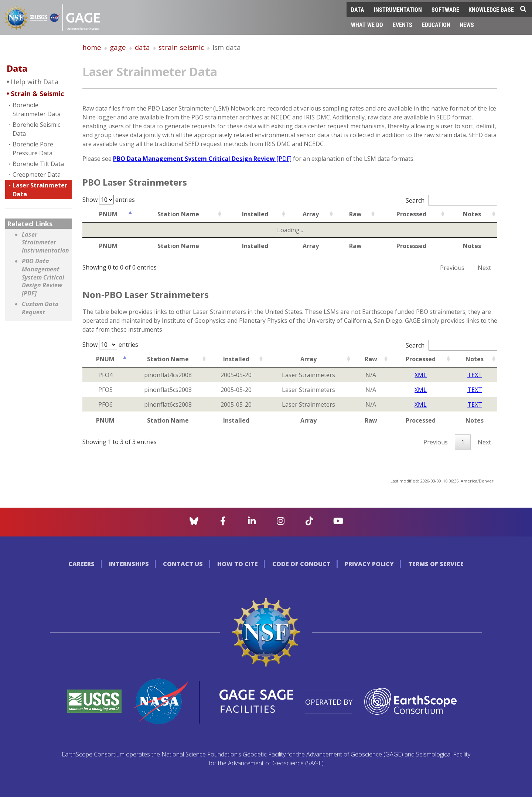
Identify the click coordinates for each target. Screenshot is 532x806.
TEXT (475, 375)
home (92, 47)
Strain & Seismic (37, 94)
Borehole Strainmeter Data (37, 109)
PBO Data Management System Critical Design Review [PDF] (43, 277)
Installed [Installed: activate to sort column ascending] (255, 214)
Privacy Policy (369, 564)
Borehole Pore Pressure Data (33, 149)
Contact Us (183, 564)
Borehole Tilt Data (38, 164)
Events (403, 25)
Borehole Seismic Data (36, 129)
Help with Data (35, 82)
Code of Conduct (301, 564)
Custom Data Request (40, 308)
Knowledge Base (491, 9)
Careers (81, 564)
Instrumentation (398, 9)
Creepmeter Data (37, 175)
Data (358, 9)
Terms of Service (436, 564)
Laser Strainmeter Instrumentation (45, 243)
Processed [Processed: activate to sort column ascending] (411, 214)
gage (118, 47)
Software (445, 9)
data (142, 47)
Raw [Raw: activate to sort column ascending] (355, 214)
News (467, 25)
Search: (451, 200)
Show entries (109, 200)
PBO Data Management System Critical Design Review (202, 159)
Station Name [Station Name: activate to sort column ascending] (178, 214)
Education (436, 25)
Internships (129, 564)
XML (421, 375)
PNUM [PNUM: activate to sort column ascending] (108, 214)
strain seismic (181, 47)
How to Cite (238, 564)
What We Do (367, 25)
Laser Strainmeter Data (40, 190)
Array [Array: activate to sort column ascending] (311, 214)
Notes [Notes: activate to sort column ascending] (472, 214)
